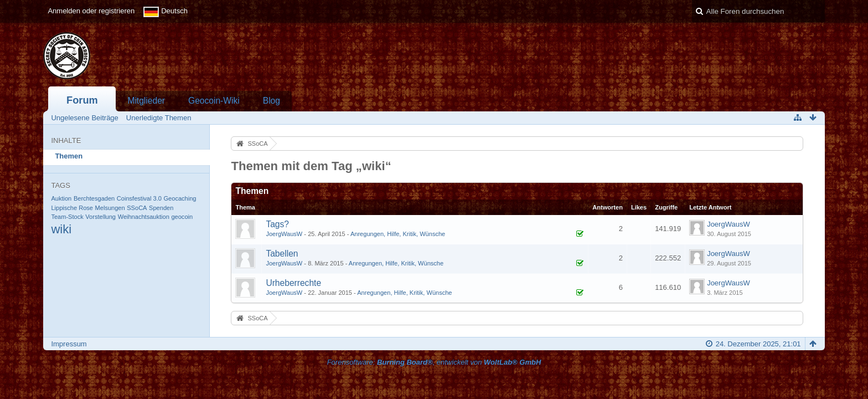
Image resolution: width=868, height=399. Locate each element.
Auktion (61, 198)
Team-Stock (67, 217)
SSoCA (137, 208)
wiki (61, 229)
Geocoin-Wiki (214, 101)
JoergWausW (284, 234)
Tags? (277, 224)
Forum (82, 100)
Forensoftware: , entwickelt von (434, 362)
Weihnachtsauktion (144, 217)
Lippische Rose (72, 208)
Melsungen (110, 208)
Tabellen (282, 254)
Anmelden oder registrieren (91, 11)
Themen (69, 156)
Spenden (161, 208)
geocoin (182, 217)
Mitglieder (146, 101)
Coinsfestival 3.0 (139, 198)
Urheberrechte (293, 283)
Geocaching (180, 198)
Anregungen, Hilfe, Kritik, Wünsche (398, 234)
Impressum (69, 344)
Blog (272, 101)
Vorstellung (100, 217)
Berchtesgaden (94, 198)
